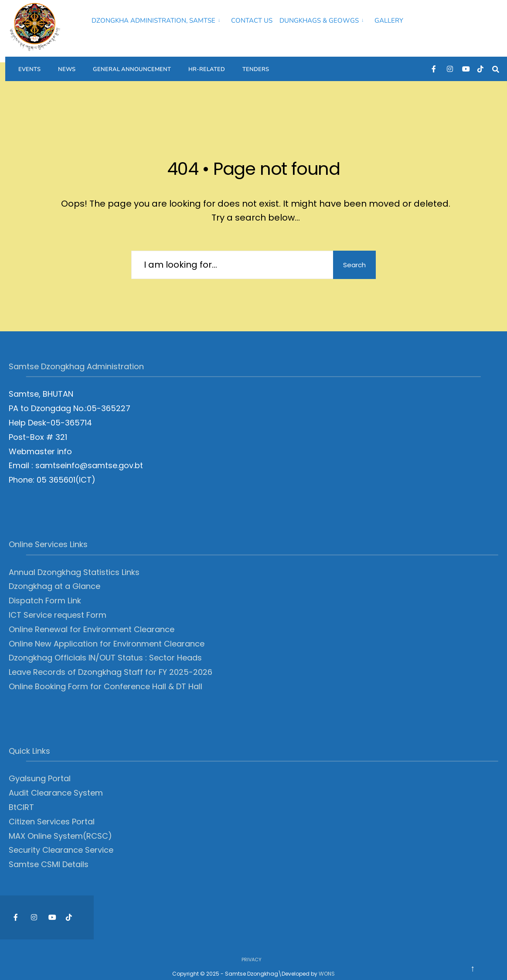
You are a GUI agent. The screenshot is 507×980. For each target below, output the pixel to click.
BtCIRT (21, 796)
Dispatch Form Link (45, 590)
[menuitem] (158, 19)
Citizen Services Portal (52, 810)
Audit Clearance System (56, 782)
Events (29, 64)
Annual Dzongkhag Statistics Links (74, 561)
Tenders (256, 64)
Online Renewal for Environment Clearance (92, 618)
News (67, 64)
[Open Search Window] (498, 63)
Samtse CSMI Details (49, 853)
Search (352, 254)
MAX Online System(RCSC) (60, 825)
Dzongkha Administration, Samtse (153, 20)
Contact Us (252, 20)
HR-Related (207, 64)
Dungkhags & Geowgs (319, 20)
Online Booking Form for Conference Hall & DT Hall (105, 675)
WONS (327, 962)
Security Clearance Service (61, 839)
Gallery (389, 20)
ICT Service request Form (58, 604)
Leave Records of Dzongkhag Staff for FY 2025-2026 (111, 661)
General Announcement (132, 64)
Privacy (252, 949)
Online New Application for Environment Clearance (107, 632)
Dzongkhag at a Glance (54, 575)
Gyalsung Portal (40, 767)
